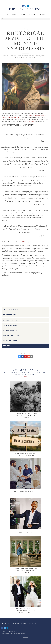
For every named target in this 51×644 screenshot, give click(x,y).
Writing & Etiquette (11, 336)
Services (23, 15)
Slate (24, 242)
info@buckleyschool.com (19, 633)
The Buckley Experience (22, 58)
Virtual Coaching (10, 320)
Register (7, 346)
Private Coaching (10, 325)
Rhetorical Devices (34, 56)
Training (14, 15)
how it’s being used (29, 122)
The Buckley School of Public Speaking (19, 624)
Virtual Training (10, 330)
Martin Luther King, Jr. (14, 118)
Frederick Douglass (34, 116)
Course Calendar (10, 341)
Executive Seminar (10, 310)
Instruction (33, 58)
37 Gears (26, 637)
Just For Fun (44, 56)
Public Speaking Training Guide (12, 56)
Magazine (32, 15)
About (6, 15)
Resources (25, 56)
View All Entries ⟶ (26, 377)
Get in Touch (43, 15)
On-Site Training (10, 315)
